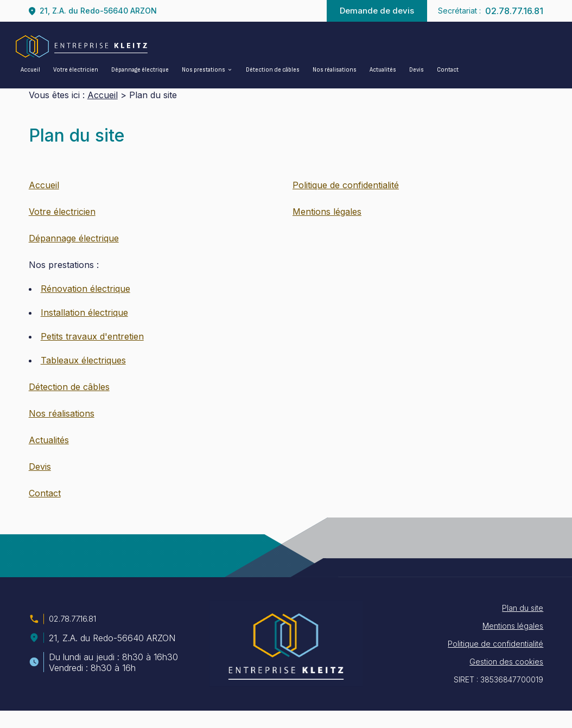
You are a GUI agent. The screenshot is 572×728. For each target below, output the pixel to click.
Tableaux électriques (83, 378)
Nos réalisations (335, 70)
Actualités (383, 70)
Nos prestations (204, 70)
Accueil (30, 70)
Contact (448, 70)
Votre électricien (76, 70)
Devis (417, 70)
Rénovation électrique (85, 306)
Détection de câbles (273, 70)
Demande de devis (377, 11)
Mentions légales (327, 229)
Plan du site (523, 625)
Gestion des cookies (506, 679)
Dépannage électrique (140, 70)
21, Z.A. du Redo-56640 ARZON (98, 11)
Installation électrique (84, 330)
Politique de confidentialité (346, 202)
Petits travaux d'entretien (92, 354)
